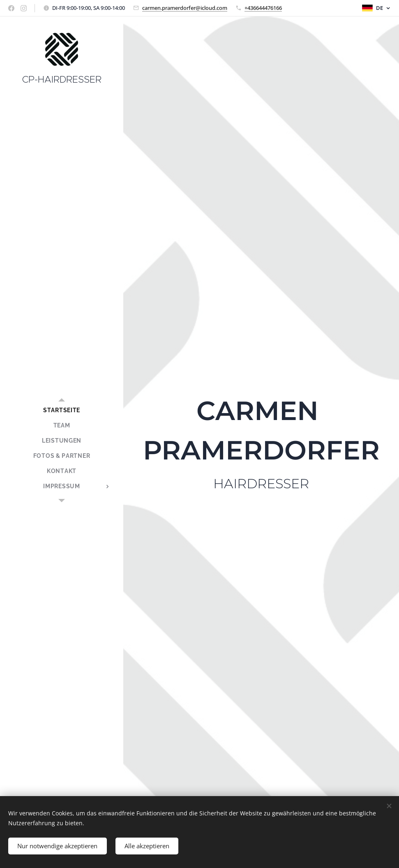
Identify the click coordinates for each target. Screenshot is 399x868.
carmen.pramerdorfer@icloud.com (185, 8)
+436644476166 (263, 8)
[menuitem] (62, 410)
